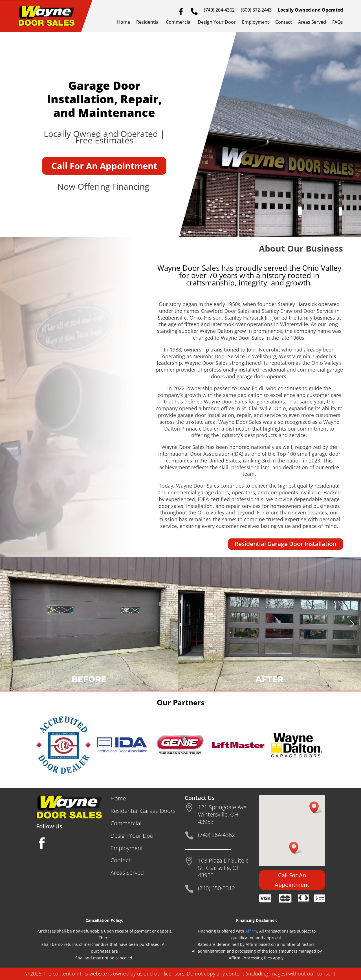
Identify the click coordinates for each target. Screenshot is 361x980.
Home (124, 23)
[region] (180, 624)
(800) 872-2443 (256, 10)
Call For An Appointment (104, 166)
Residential (148, 23)
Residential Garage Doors (143, 811)
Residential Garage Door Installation (286, 544)
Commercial (179, 23)
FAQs (338, 23)
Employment (256, 23)
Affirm (251, 931)
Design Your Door (217, 23)
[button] (9, 624)
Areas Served (312, 23)
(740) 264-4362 (219, 10)
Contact (284, 23)
